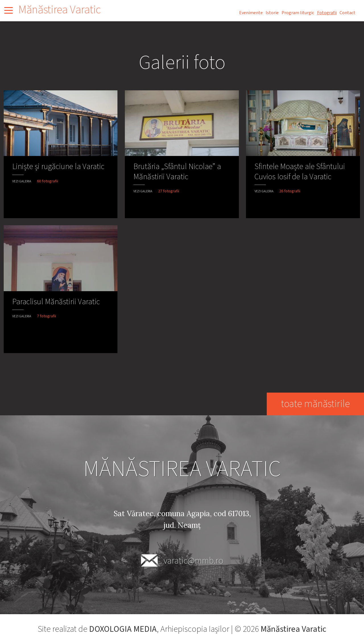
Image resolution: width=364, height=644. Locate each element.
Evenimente (251, 13)
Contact (348, 13)
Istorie (272, 13)
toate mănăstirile (315, 404)
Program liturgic (298, 13)
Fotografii (327, 13)
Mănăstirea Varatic (60, 10)
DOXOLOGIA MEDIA (123, 629)
